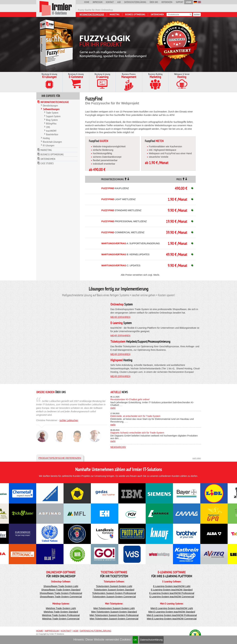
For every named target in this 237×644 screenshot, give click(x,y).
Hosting (46, 138)
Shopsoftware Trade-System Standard (61, 590)
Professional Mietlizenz (124, 221)
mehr (113, 408)
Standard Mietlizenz (121, 210)
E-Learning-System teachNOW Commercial (172, 597)
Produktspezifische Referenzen (60, 458)
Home (87, 2)
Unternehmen (157, 14)
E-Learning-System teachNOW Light (172, 586)
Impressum (98, 2)
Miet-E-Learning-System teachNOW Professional (172, 615)
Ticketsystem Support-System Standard (114, 590)
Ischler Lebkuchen (69, 420)
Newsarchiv (118, 447)
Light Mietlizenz (118, 199)
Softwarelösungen (51, 109)
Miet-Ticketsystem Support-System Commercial (114, 619)
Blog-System (52, 120)
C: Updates (121, 265)
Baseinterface (52, 134)
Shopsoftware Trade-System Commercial (61, 597)
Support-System (53, 116)
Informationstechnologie (92, 14)
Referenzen (167, 2)
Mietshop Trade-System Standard (61, 612)
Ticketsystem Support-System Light (114, 586)
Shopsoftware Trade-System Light (61, 586)
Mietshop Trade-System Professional (61, 615)
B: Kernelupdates (125, 254)
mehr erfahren (120, 317)
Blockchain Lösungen (52, 142)
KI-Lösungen (49, 145)
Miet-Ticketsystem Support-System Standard (114, 612)
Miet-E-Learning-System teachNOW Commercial (172, 619)
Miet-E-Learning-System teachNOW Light (172, 608)
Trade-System (52, 113)
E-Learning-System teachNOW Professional (172, 593)
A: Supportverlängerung (131, 243)
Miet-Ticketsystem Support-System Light (114, 608)
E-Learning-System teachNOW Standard (172, 590)
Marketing (115, 14)
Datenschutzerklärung (151, 640)
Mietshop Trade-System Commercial (61, 619)
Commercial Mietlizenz (123, 232)
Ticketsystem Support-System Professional (114, 593)
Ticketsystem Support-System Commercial (114, 597)
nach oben (197, 458)
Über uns (154, 2)
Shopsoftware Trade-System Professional (61, 593)
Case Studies (47, 163)
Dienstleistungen (50, 105)
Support (179, 2)
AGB (119, 2)
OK (135, 640)
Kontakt (110, 2)
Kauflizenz (115, 188)
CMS (48, 127)
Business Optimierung (135, 14)
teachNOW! (51, 131)
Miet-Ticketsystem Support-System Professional (114, 615)
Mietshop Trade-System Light (61, 608)
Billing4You (51, 123)
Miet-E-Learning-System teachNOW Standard (172, 612)
